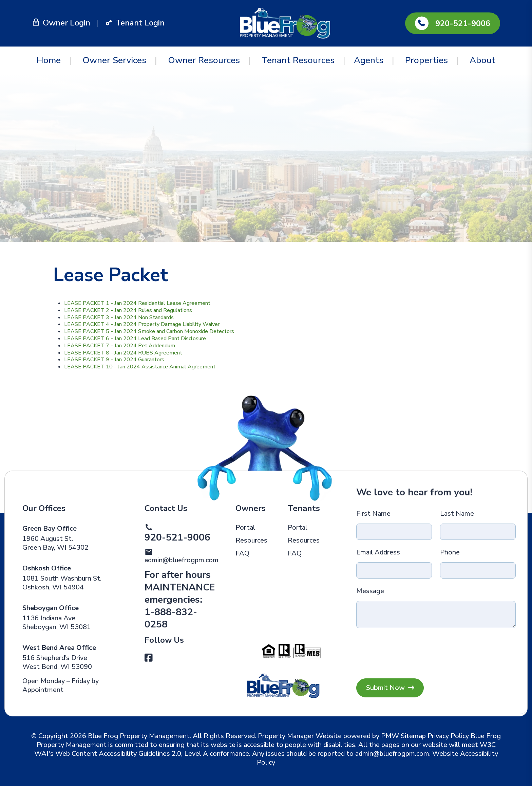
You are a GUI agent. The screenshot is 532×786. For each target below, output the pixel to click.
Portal (245, 527)
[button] (149, 658)
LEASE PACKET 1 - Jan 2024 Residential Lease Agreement (137, 303)
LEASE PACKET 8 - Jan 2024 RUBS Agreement (123, 353)
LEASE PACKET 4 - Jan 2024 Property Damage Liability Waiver (142, 324)
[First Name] (394, 532)
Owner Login (61, 23)
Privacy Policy (448, 736)
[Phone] (478, 570)
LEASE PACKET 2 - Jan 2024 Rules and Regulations (128, 310)
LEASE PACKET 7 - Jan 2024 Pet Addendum (120, 346)
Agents (369, 60)
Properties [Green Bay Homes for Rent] (426, 60)
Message (370, 591)
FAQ (242, 553)
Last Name (457, 514)
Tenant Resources (298, 60)
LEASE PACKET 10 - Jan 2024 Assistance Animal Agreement (140, 367)
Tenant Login (135, 23)
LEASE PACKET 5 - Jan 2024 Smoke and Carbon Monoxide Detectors (149, 331)
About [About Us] (482, 60)
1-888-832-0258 (171, 618)
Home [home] (49, 60)
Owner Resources (204, 60)
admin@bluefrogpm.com (182, 560)
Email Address (378, 552)
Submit (390, 688)
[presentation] (461, 650)
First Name (373, 514)
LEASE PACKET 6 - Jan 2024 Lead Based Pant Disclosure (135, 339)
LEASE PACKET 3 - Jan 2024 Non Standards (119, 317)
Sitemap (413, 736)
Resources (251, 540)
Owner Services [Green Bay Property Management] (114, 60)
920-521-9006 (463, 23)
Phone (450, 552)
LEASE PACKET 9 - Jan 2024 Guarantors (114, 360)
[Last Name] (478, 532)
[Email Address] (394, 570)
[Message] (436, 615)
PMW (390, 736)
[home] (285, 23)
